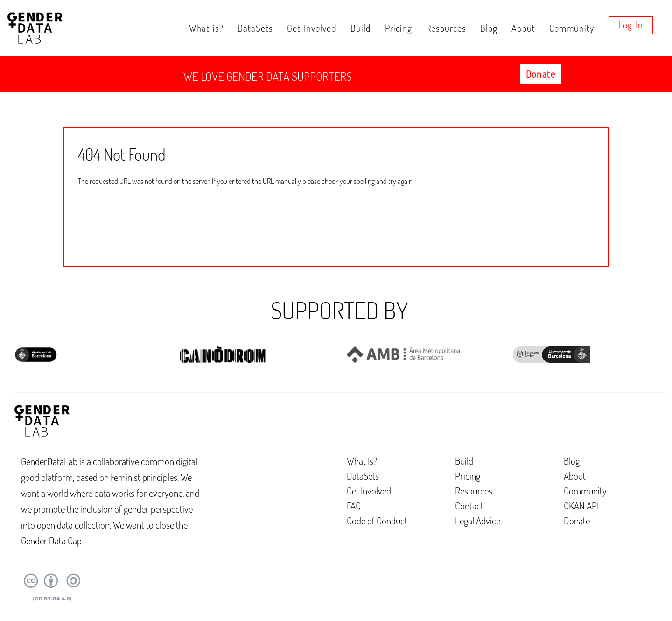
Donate (541, 74)
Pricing (399, 28)
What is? (206, 28)
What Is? (362, 461)
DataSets (255, 28)
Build (361, 28)
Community (572, 28)
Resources (446, 28)
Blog (489, 28)
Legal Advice (478, 520)
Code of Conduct (377, 520)
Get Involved (312, 28)
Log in (631, 25)
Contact (469, 505)
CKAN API (581, 505)
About (523, 28)
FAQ (354, 505)
